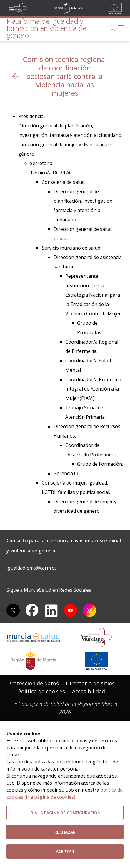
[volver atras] (16, 76)
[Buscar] (112, 28)
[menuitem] (33, 683)
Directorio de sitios (90, 683)
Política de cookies (41, 691)
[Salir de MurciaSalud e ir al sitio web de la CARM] (33, 661)
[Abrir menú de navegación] (121, 28)
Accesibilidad (89, 691)
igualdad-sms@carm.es (32, 568)
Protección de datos (33, 683)
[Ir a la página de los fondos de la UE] (97, 661)
